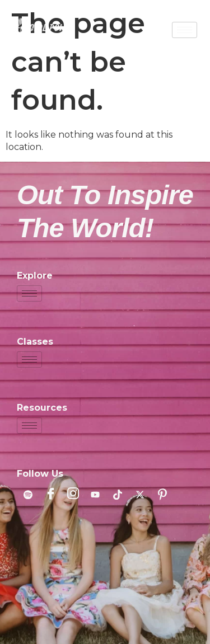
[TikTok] (118, 495)
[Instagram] (73, 495)
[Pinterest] (162, 495)
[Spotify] (28, 495)
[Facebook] (50, 495)
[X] (140, 495)
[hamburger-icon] (185, 30)
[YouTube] (95, 495)
